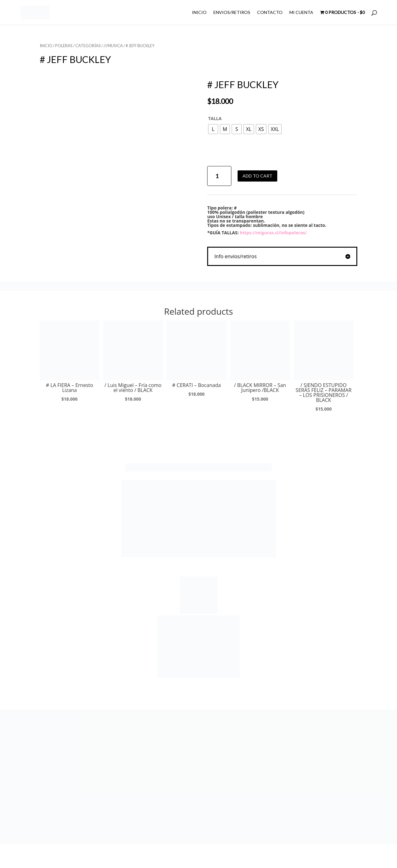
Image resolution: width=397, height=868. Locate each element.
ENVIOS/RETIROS (232, 13)
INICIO (199, 13)
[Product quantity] (219, 176)
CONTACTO (270, 13)
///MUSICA (113, 46)
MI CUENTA (301, 13)
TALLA (215, 118)
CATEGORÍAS (88, 46)
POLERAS (64, 46)
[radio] (213, 129)
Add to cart (257, 176)
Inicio (46, 46)
